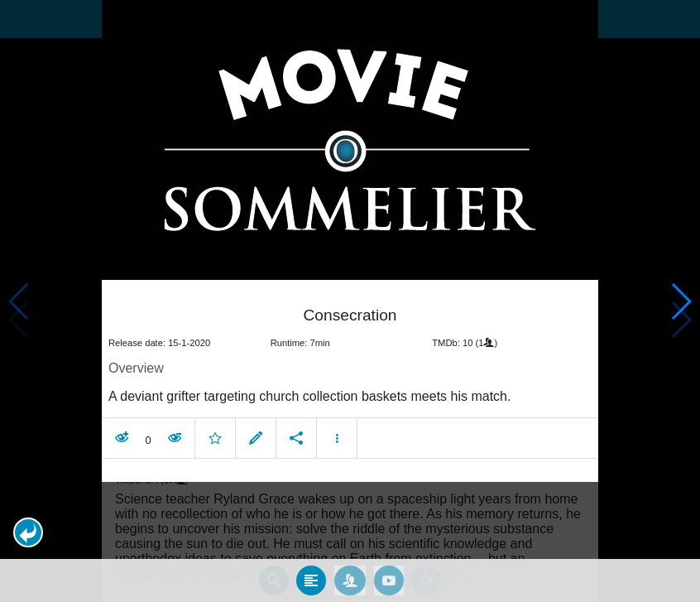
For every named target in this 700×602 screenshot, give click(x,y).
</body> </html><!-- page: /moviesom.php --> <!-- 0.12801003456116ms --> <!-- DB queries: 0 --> (350, 301)
